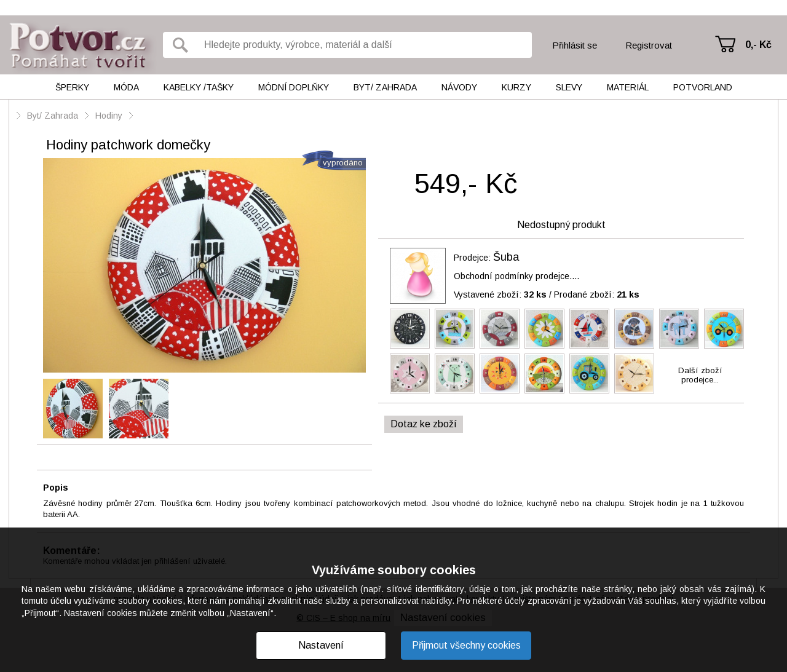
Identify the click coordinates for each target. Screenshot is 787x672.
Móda (126, 87)
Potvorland (703, 87)
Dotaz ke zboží (424, 424)
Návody (459, 87)
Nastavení (321, 645)
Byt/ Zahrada (385, 87)
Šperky (72, 87)
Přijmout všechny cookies (466, 645)
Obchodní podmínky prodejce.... (516, 276)
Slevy (569, 87)
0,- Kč (758, 45)
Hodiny (109, 116)
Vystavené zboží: (500, 294)
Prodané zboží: (597, 294)
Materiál (628, 87)
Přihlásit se (575, 45)
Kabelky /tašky (199, 87)
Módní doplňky (294, 87)
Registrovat (649, 45)
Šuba (506, 257)
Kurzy (516, 87)
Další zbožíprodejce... (700, 375)
